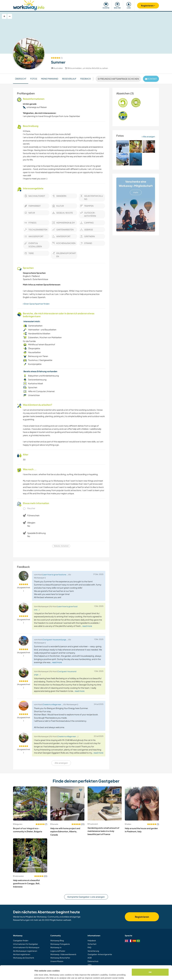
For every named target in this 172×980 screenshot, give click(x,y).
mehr (136, 192)
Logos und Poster (58, 951)
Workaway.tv (56, 947)
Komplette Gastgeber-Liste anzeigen (86, 897)
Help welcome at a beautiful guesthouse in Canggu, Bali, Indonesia (27, 883)
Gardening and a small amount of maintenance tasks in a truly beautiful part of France (103, 831)
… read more (86, 626)
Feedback (86, 79)
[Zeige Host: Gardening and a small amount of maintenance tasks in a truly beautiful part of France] (105, 803)
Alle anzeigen (148, 136)
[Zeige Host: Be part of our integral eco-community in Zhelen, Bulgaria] (30, 803)
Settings (38, 975)
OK (150, 959)
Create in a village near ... (53, 704)
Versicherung (93, 951)
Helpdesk (92, 940)
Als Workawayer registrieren (25, 951)
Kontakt (151, 79)
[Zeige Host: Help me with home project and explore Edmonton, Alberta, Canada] (67, 803)
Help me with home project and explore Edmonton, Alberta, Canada (65, 831)
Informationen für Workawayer (26, 947)
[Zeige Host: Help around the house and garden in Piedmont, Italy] (142, 803)
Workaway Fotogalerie (60, 944)
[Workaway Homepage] (29, 5)
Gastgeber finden (21, 940)
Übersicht (21, 79)
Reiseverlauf (69, 79)
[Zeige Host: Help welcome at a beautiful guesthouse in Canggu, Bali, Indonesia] (30, 855)
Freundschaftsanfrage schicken (118, 79)
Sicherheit (92, 944)
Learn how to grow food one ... (55, 575)
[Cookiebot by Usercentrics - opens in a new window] (17, 975)
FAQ (89, 947)
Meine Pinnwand (50, 79)
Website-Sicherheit (61, 546)
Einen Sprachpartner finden (36, 304)
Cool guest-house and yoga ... (55, 640)
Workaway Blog (57, 940)
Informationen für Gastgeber (26, 944)
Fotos (34, 79)
